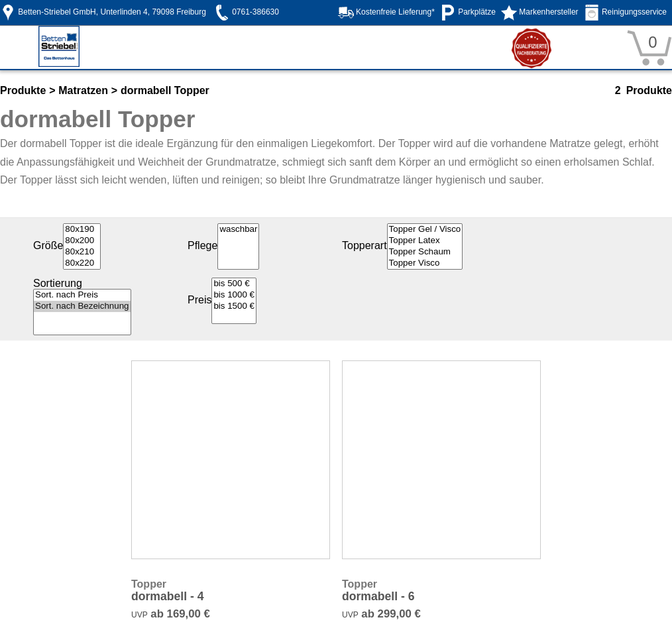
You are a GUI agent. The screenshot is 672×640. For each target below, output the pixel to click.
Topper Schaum (425, 252)
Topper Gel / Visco (425, 230)
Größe (48, 245)
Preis (199, 300)
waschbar (238, 230)
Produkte (23, 90)
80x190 (82, 230)
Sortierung (58, 283)
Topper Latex (425, 241)
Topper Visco (425, 263)
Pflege (202, 245)
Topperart (364, 245)
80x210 (82, 252)
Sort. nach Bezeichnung (82, 306)
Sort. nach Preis (82, 295)
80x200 (82, 241)
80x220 (82, 263)
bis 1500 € (234, 306)
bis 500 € (234, 284)
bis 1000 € (234, 295)
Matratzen (83, 90)
